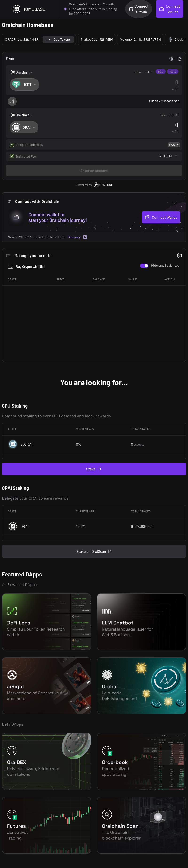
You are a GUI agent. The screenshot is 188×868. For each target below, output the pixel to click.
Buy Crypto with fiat (26, 267)
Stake (94, 469)
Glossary (77, 237)
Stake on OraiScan (94, 551)
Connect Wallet (161, 217)
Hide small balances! (166, 265)
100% (173, 71)
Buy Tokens (58, 39)
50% (161, 71)
